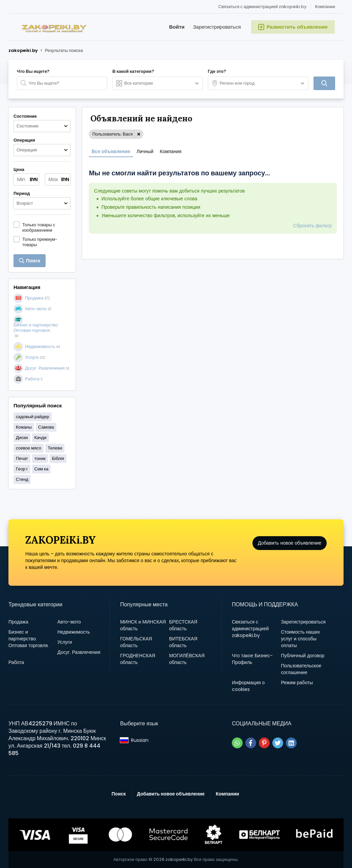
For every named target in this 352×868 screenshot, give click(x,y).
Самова (46, 427)
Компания (171, 151)
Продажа (18, 622)
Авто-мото (69, 622)
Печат (22, 458)
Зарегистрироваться (217, 27)
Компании (325, 7)
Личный (145, 151)
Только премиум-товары (40, 242)
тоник (40, 458)
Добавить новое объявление (290, 549)
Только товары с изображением (39, 227)
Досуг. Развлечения (79, 652)
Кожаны (24, 427)
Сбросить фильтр (313, 226)
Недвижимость (74, 632)
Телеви (55, 448)
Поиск (119, 794)
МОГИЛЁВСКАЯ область (187, 659)
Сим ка (42, 469)
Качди (40, 438)
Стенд (22, 479)
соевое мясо (29, 448)
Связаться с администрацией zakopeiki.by (262, 7)
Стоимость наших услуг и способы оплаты (300, 639)
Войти (177, 27)
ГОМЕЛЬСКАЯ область (136, 642)
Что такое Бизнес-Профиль (252, 659)
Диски (22, 438)
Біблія (58, 458)
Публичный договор (303, 656)
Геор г (22, 469)
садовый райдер (33, 417)
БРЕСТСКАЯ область (183, 625)
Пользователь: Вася (112, 134)
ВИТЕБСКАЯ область (183, 642)
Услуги (65, 642)
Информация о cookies (248, 686)
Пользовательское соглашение (301, 669)
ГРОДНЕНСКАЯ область (138, 659)
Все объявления (111, 151)
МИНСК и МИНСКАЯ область (143, 625)
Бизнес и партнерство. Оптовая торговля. (29, 639)
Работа (16, 662)
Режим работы (297, 683)
